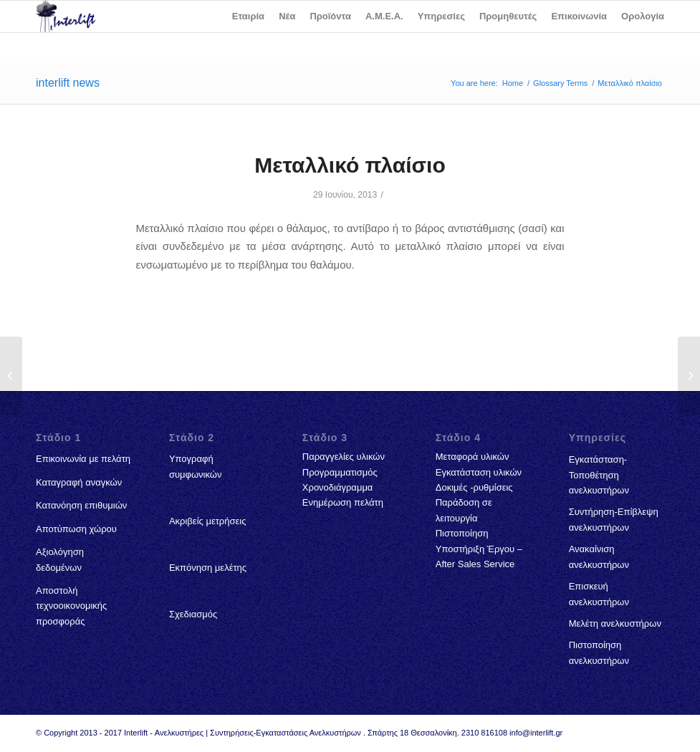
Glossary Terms (560, 83)
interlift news (68, 83)
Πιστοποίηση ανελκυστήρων (599, 652)
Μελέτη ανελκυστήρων (615, 623)
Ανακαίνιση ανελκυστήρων (599, 556)
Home (513, 83)
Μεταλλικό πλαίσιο (350, 165)
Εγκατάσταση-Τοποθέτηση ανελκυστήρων (599, 475)
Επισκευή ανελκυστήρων (599, 594)
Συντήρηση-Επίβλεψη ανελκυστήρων (614, 519)
